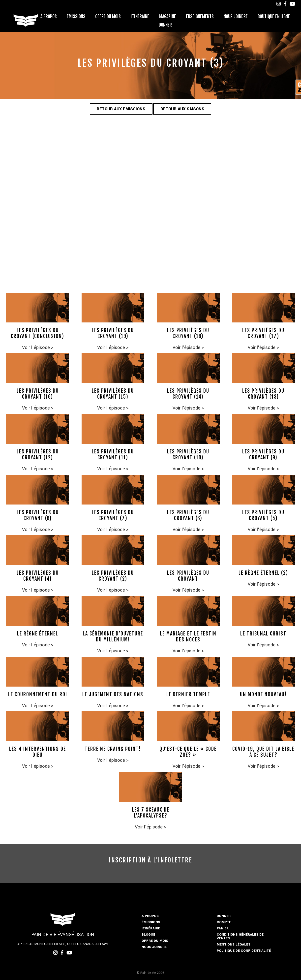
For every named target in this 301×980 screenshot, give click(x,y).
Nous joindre (236, 16)
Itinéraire (140, 16)
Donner (165, 25)
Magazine (168, 16)
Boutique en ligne (274, 16)
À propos (49, 16)
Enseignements (200, 16)
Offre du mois (108, 16)
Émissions (76, 16)
